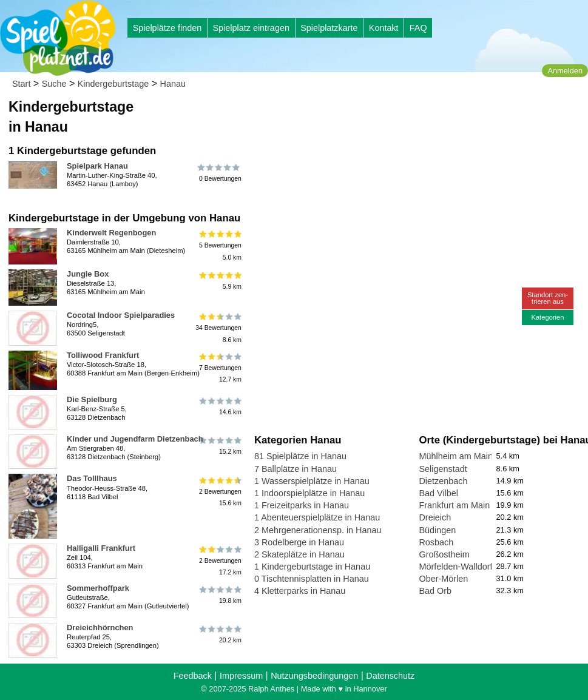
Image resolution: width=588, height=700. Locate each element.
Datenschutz (390, 676)
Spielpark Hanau (97, 166)
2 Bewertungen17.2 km (219, 561)
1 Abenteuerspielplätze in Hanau (317, 517)
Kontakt (384, 28)
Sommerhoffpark (98, 588)
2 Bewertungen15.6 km (219, 491)
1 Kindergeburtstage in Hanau (312, 567)
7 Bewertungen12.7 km (219, 368)
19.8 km (219, 595)
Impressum (241, 676)
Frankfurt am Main (454, 505)
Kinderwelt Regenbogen (111, 233)
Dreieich (435, 517)
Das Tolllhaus (92, 478)
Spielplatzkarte (329, 28)
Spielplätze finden (167, 28)
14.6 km (219, 406)
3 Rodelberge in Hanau (299, 542)
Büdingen (437, 530)
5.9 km (219, 281)
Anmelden (565, 71)
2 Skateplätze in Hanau (299, 554)
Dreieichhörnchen (100, 628)
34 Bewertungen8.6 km (218, 328)
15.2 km (219, 446)
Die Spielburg (92, 399)
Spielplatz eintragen (251, 28)
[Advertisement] (392, 115)
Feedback (193, 676)
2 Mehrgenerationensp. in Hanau (318, 530)
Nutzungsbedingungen (314, 676)
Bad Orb (435, 591)
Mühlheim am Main (456, 456)
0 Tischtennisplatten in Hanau (312, 579)
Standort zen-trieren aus (548, 298)
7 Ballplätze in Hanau (296, 469)
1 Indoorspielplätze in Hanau (309, 493)
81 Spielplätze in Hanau (300, 456)
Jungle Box (88, 274)
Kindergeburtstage (113, 84)
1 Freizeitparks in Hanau (302, 505)
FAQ (418, 28)
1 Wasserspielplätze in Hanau (312, 481)
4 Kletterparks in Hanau (300, 591)
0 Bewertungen (219, 173)
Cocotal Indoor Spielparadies (121, 315)
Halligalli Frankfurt (101, 548)
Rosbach (436, 542)
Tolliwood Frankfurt (103, 355)
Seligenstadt (443, 469)
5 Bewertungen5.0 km (219, 245)
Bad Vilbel (438, 493)
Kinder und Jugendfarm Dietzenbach (135, 439)
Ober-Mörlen (443, 579)
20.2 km (219, 634)
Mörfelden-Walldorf (455, 567)
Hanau (173, 84)
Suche (54, 84)
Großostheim (444, 554)
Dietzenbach (443, 481)
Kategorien (547, 317)
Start (21, 84)
